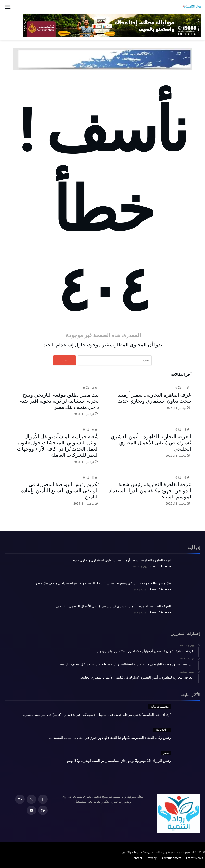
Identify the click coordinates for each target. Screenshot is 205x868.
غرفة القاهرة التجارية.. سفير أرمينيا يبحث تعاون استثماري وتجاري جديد (154, 398)
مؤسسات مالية (160, 707)
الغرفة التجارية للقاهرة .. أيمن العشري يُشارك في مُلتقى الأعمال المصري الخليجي (151, 443)
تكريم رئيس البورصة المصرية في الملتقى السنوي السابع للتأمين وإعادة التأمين (60, 491)
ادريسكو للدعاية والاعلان (136, 852)
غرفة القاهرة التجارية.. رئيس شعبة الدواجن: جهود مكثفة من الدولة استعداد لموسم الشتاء (150, 491)
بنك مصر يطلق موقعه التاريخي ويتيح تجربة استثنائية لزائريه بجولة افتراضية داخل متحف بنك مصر (59, 401)
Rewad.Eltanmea (160, 566)
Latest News (195, 858)
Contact (137, 858)
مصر (166, 753)
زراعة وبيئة (162, 730)
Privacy (152, 858)
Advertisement (171, 858)
